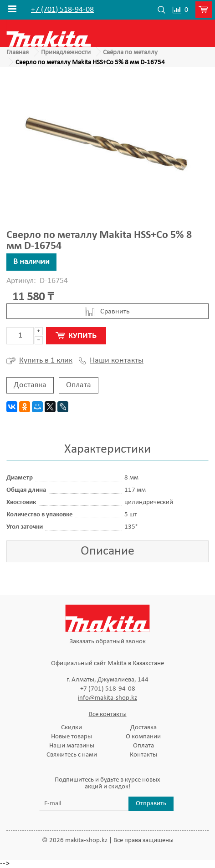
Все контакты (108, 714)
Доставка (30, 385)
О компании (143, 737)
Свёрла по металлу (130, 53)
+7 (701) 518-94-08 (62, 10)
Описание (107, 551)
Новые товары (72, 737)
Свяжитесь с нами (72, 755)
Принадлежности (66, 53)
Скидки (72, 728)
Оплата (79, 385)
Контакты (143, 755)
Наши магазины (72, 746)
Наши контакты (111, 361)
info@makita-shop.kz (107, 698)
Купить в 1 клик (39, 361)
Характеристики (107, 449)
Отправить (151, 804)
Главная (18, 53)
